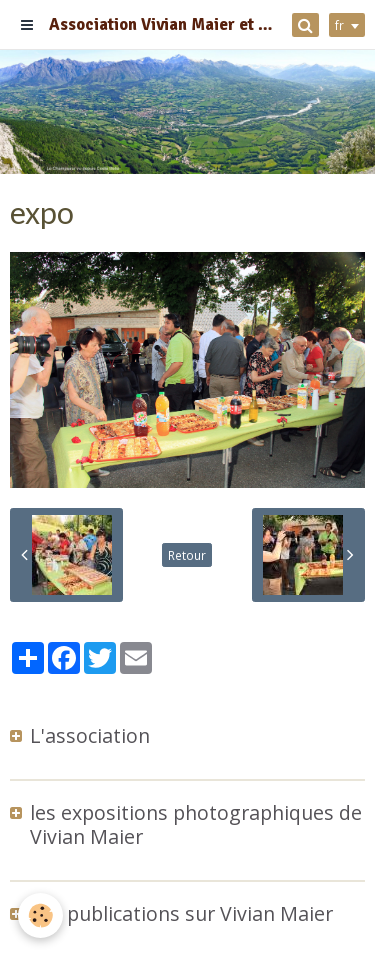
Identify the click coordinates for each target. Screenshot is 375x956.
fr (339, 25)
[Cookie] (40, 915)
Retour (187, 555)
